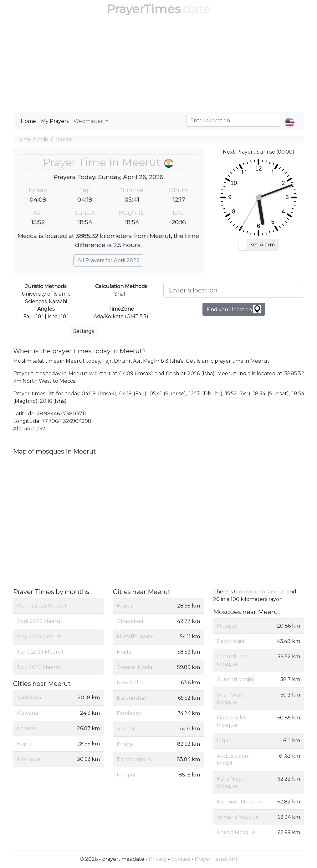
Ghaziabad (130, 621)
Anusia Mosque (236, 832)
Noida (124, 652)
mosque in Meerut (262, 592)
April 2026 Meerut (40, 621)
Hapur (25, 744)
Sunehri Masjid (235, 679)
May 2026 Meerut (39, 637)
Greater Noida (134, 667)
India (43, 139)
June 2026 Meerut (40, 652)
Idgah (224, 741)
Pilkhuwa (29, 759)
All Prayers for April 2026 (108, 260)
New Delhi (130, 683)
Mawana (27, 713)
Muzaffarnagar (135, 637)
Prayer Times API (216, 859)
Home (28, 121)
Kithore (26, 728)
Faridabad (129, 713)
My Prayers (55, 121)
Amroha (127, 729)
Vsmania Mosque (238, 817)
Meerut (63, 139)
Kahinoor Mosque (239, 802)
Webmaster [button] (89, 121)
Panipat (126, 775)
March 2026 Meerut (42, 606)
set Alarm (263, 245)
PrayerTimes (144, 9)
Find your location (234, 309)
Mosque (227, 626)
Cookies (181, 859)
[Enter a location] (234, 290)
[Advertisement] (159, 65)
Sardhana (29, 698)
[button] (290, 117)
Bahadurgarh (134, 759)
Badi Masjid (231, 641)
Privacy (158, 859)
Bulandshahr (133, 698)
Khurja (125, 744)
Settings (84, 331)
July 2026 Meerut (39, 667)
